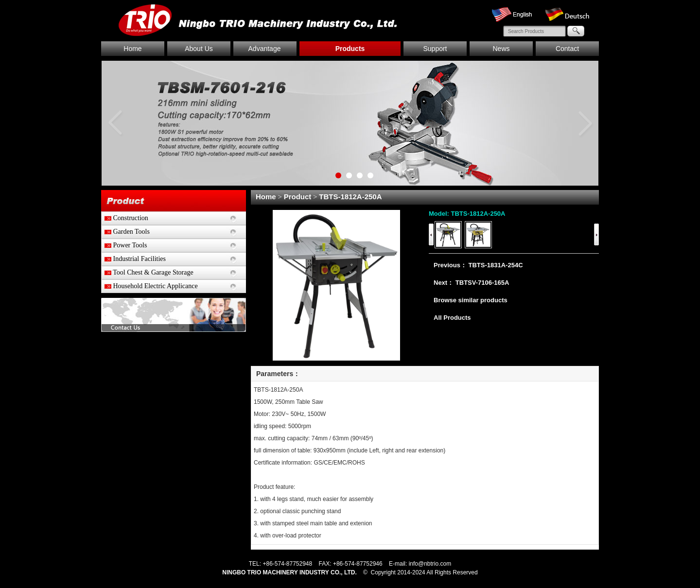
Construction (125, 218)
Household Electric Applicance (149, 286)
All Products (452, 318)
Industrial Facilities (133, 259)
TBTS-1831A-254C (496, 265)
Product (298, 197)
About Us (199, 49)
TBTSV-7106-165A (482, 283)
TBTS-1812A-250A (350, 197)
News (501, 49)
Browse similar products (471, 300)
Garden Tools (125, 232)
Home (132, 49)
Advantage (265, 49)
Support (435, 49)
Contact (567, 49)
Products (350, 49)
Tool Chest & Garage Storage (147, 272)
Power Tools (124, 245)
